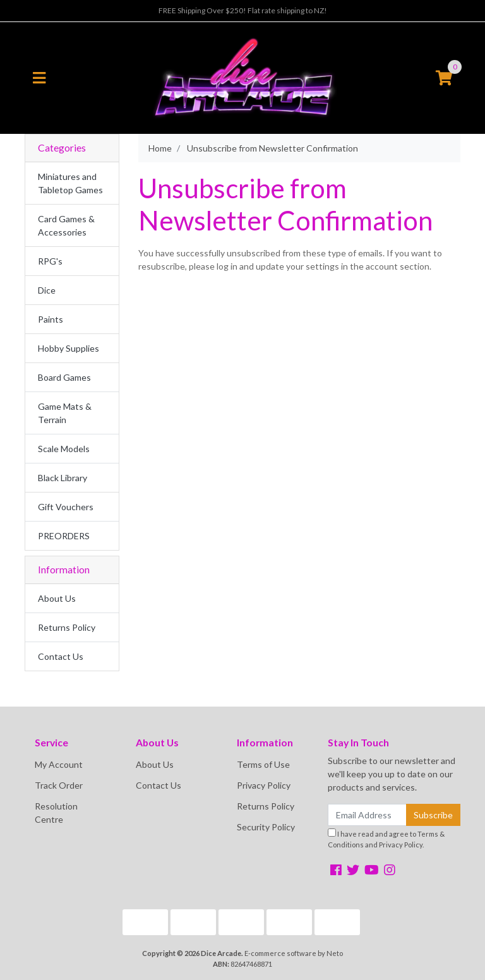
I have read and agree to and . (386, 839)
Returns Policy (67, 627)
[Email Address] (367, 815)
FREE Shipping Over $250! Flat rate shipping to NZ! (243, 10)
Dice (47, 290)
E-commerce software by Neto (294, 953)
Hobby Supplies (69, 348)
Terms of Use (263, 764)
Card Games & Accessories (66, 225)
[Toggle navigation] (39, 78)
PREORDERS (64, 536)
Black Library (63, 478)
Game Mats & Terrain (65, 413)
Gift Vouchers (66, 507)
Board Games (64, 377)
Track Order (59, 785)
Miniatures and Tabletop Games (70, 183)
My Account (59, 764)
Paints (51, 319)
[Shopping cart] (444, 78)
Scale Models (64, 449)
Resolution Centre (56, 813)
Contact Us (61, 656)
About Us (57, 598)
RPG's (50, 261)
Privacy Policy (264, 785)
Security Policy (266, 827)
